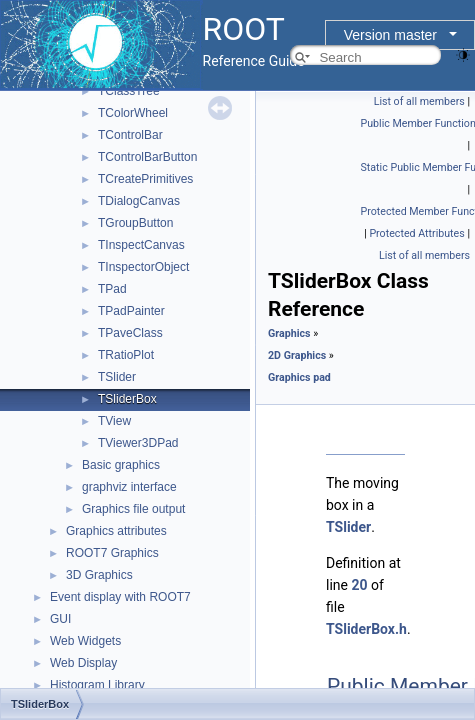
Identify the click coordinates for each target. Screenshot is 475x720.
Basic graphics (121, 465)
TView (114, 421)
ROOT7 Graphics (112, 553)
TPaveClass (130, 333)
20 (359, 585)
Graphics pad (299, 377)
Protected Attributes (416, 233)
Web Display (83, 663)
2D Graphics (297, 355)
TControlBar (130, 135)
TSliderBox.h (366, 629)
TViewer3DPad (138, 443)
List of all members (419, 101)
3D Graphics (99, 575)
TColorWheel (133, 113)
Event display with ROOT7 (120, 597)
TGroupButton (135, 223)
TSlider (117, 377)
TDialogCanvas (139, 201)
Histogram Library (97, 685)
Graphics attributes (116, 531)
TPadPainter (131, 311)
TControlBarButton (147, 157)
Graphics (289, 333)
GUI (60, 619)
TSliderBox (127, 399)
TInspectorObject (143, 267)
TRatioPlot (126, 355)
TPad (112, 289)
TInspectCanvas (141, 245)
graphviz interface (129, 487)
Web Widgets (85, 641)
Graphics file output (133, 509)
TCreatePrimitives (145, 179)
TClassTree (129, 91)
